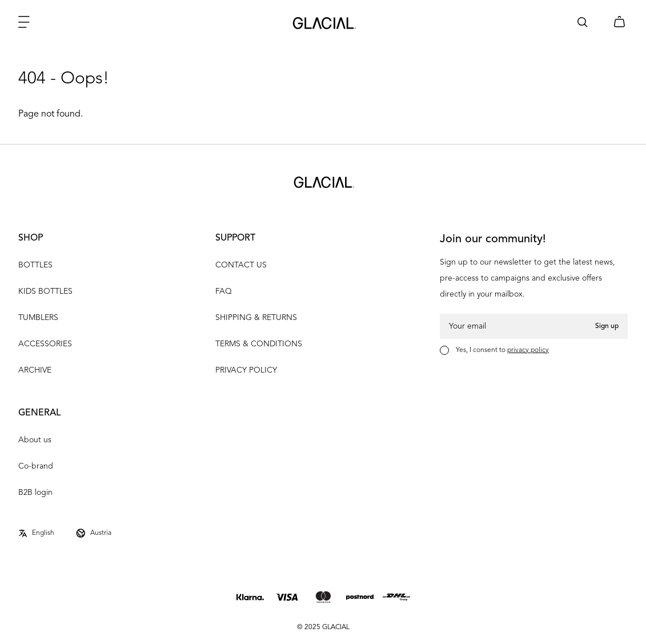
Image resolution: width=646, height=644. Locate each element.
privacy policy (528, 350)
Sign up (607, 326)
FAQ (224, 291)
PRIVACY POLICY (246, 370)
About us (35, 440)
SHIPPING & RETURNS (256, 318)
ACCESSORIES (45, 344)
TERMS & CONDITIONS (259, 344)
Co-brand (36, 466)
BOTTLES (35, 265)
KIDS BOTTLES (45, 291)
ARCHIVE (35, 370)
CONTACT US (241, 265)
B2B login (35, 493)
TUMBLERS (38, 318)
